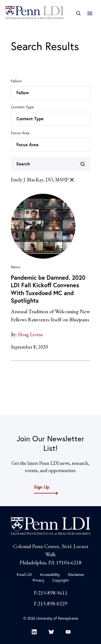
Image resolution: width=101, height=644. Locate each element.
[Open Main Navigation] (90, 13)
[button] (50, 93)
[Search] (50, 164)
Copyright (60, 580)
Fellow (16, 81)
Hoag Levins (30, 334)
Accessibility (50, 575)
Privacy (38, 580)
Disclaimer (76, 575)
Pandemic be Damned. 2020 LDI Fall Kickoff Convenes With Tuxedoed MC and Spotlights (48, 289)
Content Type (22, 107)
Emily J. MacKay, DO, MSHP (43, 180)
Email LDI (24, 575)
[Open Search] (78, 13)
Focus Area (20, 133)
